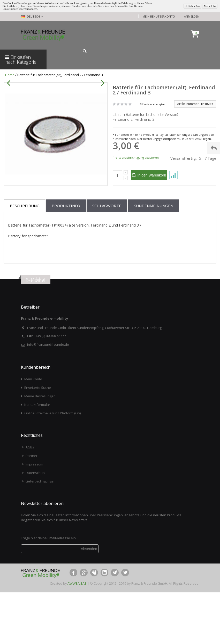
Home (10, 75)
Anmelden (192, 16)
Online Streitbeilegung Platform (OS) (52, 465)
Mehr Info (210, 6)
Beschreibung (25, 257)
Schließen (194, 6)
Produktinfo (66, 257)
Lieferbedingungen (41, 533)
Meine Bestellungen (40, 448)
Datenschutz (36, 525)
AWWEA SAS (77, 635)
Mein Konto (33, 431)
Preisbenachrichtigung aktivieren (136, 158)
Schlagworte (107, 257)
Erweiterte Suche (38, 439)
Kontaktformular (37, 456)
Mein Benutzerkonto (159, 16)
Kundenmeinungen (153, 257)
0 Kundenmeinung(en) (153, 104)
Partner (32, 508)
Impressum (34, 516)
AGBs (30, 499)
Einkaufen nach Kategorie (21, 59)
